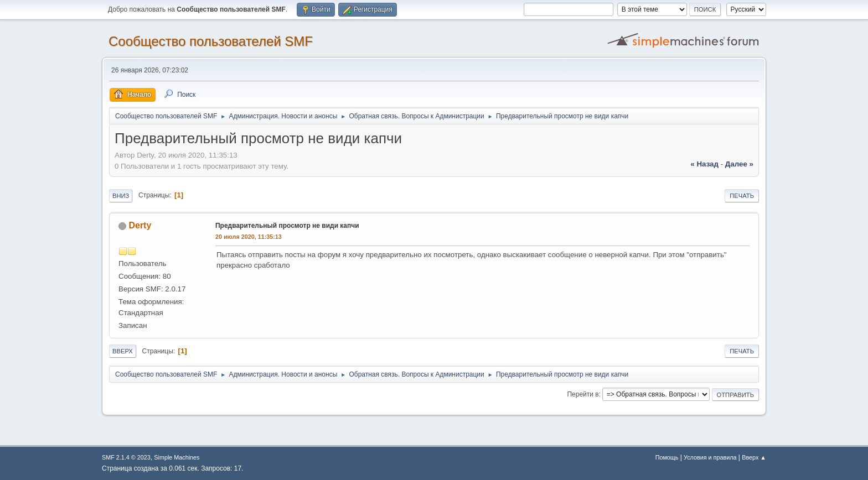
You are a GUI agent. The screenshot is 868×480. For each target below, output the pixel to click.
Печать (742, 196)
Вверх (123, 351)
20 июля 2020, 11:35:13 (249, 237)
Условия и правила (710, 457)
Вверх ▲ (754, 457)
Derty (140, 225)
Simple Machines (177, 457)
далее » (739, 164)
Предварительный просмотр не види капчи (287, 226)
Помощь (667, 457)
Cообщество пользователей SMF (211, 41)
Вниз (121, 196)
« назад (704, 164)
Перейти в (583, 394)
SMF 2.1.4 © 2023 (126, 457)
